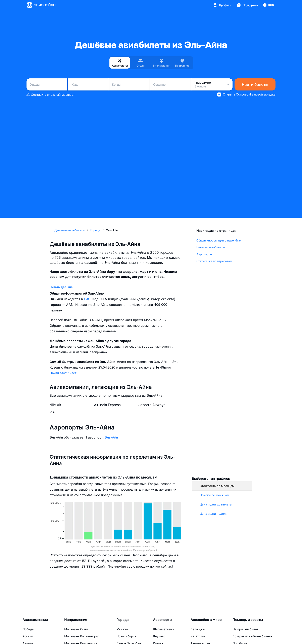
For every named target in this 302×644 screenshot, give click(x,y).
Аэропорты (204, 254)
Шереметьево (163, 629)
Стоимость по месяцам (217, 486)
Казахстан (198, 636)
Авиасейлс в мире (206, 620)
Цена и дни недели (214, 514)
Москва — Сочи (76, 629)
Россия (28, 636)
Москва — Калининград (82, 636)
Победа (28, 629)
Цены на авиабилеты (211, 247)
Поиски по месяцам (214, 495)
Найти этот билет (63, 373)
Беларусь (198, 629)
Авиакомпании (35, 620)
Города (123, 620)
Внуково (159, 636)
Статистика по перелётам (214, 261)
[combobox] (47, 84)
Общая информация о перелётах (219, 240)
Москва (122, 629)
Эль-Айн (111, 437)
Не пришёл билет (245, 629)
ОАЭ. (88, 299)
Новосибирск (126, 636)
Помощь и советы (248, 620)
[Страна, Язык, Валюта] (268, 5)
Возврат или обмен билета (252, 636)
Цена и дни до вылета (216, 504)
